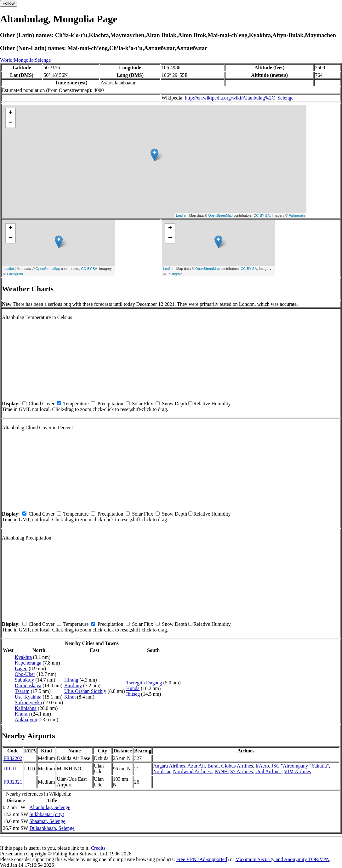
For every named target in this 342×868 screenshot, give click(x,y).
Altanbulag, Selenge (50, 807)
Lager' (21, 668)
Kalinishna (26, 708)
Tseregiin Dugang (144, 683)
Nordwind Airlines (192, 771)
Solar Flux (142, 404)
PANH (221, 771)
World (6, 60)
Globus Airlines (237, 766)
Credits (98, 848)
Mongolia (24, 60)
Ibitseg (133, 694)
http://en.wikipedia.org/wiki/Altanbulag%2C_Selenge (239, 98)
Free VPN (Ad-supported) (202, 859)
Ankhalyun (26, 720)
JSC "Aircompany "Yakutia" (300, 766)
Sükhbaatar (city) (47, 814)
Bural (213, 766)
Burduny (73, 685)
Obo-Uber (25, 674)
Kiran (70, 697)
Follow (9, 3)
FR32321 (13, 782)
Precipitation (110, 404)
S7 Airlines (242, 771)
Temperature (76, 404)
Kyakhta (23, 657)
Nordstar (162, 771)
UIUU (10, 769)
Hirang (71, 680)
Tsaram (22, 691)
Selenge (43, 60)
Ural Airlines (268, 771)
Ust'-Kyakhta (28, 697)
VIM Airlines (297, 771)
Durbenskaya (28, 685)
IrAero (262, 766)
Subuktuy (24, 680)
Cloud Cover (42, 404)
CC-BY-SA (262, 215)
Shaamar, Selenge (47, 821)
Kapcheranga (28, 663)
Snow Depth (174, 404)
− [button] (11, 123)
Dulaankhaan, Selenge (52, 828)
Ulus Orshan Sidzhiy (85, 691)
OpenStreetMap (220, 215)
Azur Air (196, 766)
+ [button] (11, 113)
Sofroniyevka (28, 702)
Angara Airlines (169, 766)
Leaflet (181, 215)
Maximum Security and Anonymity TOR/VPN (283, 859)
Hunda (133, 688)
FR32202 (13, 758)
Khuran (22, 714)
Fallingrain (297, 215)
